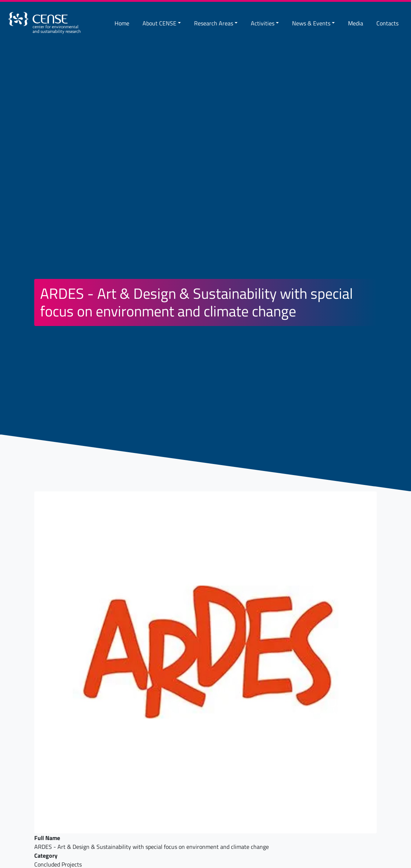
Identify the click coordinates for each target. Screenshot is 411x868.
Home (122, 23)
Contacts (387, 23)
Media (356, 23)
